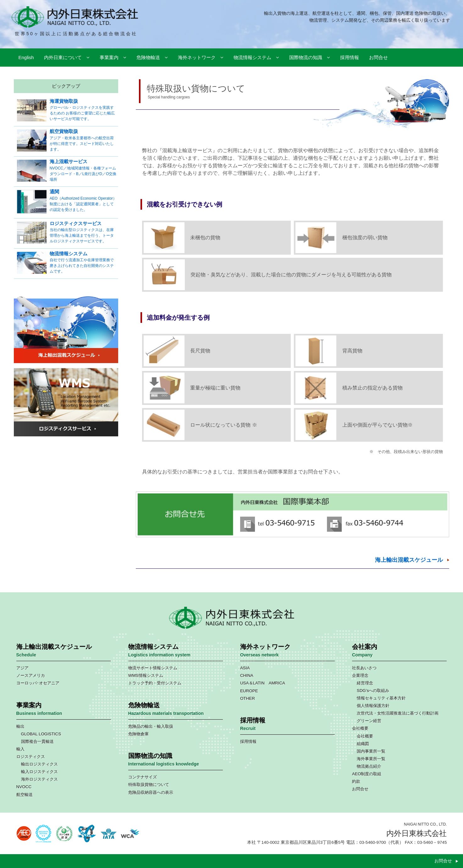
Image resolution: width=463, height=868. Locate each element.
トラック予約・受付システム (155, 683)
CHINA (247, 675)
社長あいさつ (364, 668)
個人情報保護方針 (373, 706)
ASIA (245, 668)
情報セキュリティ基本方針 (381, 698)
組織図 (363, 744)
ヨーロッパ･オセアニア (38, 683)
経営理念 (365, 683)
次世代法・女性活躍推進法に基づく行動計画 (398, 713)
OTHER (248, 698)
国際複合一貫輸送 (37, 741)
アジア (22, 668)
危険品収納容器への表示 (151, 792)
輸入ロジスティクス (39, 772)
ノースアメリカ (31, 675)
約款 (356, 781)
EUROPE (249, 691)
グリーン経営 (369, 721)
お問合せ (360, 789)
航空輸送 (25, 795)
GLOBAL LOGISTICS (41, 734)
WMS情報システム (146, 675)
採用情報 (248, 741)
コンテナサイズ (143, 777)
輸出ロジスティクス (39, 764)
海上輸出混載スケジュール (409, 560)
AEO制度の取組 (367, 774)
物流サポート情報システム (153, 668)
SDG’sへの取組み (373, 691)
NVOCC (24, 787)
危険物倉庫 (138, 734)
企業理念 (360, 675)
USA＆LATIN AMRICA (263, 683)
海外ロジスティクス (39, 779)
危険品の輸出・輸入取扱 (151, 726)
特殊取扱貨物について (149, 785)
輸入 (20, 749)
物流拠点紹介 (369, 766)
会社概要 (360, 728)
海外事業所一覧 (371, 759)
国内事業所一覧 (371, 751)
